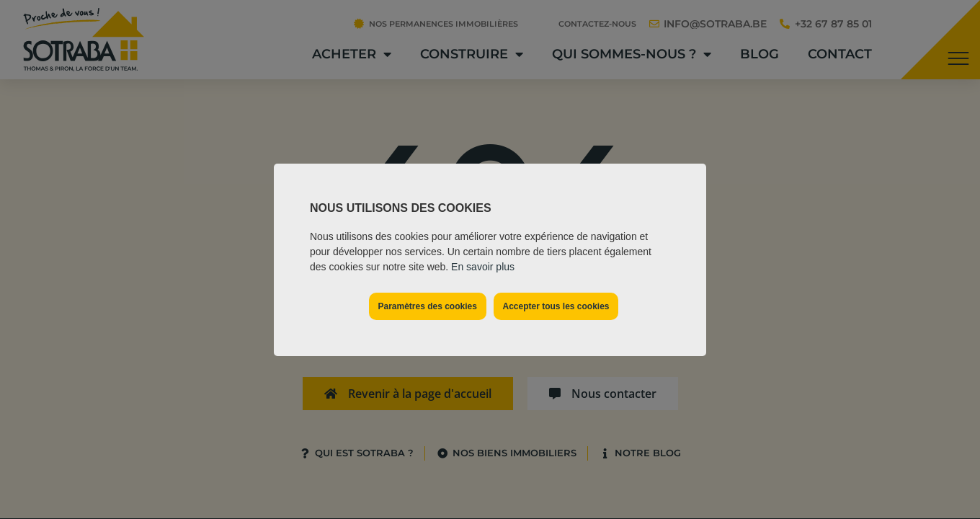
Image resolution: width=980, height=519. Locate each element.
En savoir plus (483, 267)
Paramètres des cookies (427, 306)
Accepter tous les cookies (556, 306)
